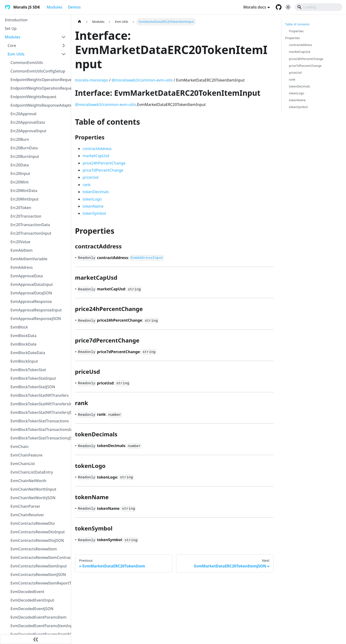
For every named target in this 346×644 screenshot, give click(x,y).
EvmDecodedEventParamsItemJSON (40, 634)
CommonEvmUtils (27, 63)
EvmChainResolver (27, 515)
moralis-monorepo (92, 80)
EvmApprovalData (27, 276)
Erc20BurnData (24, 148)
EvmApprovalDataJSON (31, 293)
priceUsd (90, 177)
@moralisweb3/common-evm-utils (142, 80)
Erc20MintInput (24, 199)
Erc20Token (21, 208)
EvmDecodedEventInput (32, 600)
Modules (55, 7)
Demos (74, 7)
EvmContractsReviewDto (33, 523)
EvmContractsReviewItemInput (39, 566)
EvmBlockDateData (28, 353)
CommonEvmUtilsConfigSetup (38, 71)
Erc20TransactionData (30, 225)
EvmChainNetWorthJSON (33, 498)
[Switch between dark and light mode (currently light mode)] (288, 7)
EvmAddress (22, 267)
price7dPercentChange (103, 170)
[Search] (318, 7)
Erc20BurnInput (25, 156)
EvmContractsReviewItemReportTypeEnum (40, 583)
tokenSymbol (94, 213)
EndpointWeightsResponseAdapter (40, 105)
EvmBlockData (23, 336)
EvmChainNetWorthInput (33, 489)
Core (12, 46)
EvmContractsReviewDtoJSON (37, 540)
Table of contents (297, 24)
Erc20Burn (20, 139)
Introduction (16, 20)
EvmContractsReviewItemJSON (38, 575)
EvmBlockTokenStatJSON (33, 387)
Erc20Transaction (26, 216)
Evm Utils (16, 54)
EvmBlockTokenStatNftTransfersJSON (40, 412)
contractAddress (97, 149)
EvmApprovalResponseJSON (36, 319)
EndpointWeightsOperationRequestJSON (40, 88)
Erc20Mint (20, 182)
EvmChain (19, 447)
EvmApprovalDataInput (32, 284)
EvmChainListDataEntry (32, 472)
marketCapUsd (96, 156)
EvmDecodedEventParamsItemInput (40, 626)
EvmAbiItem (21, 250)
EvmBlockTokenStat (28, 370)
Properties (296, 31)
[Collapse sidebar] (36, 639)
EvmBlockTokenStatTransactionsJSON (40, 438)
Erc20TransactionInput (31, 233)
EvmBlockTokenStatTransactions (40, 421)
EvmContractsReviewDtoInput (38, 532)
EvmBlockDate (23, 344)
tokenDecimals (96, 192)
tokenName (93, 206)
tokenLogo (92, 199)
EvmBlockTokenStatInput (33, 378)
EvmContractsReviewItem (34, 549)
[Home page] (79, 22)
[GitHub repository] (279, 7)
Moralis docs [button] (255, 7)
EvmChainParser (25, 506)
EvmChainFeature (26, 455)
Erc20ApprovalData (28, 122)
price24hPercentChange (104, 163)
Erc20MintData (24, 191)
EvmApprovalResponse (31, 301)
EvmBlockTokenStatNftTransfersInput (40, 404)
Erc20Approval (23, 114)
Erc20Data (20, 165)
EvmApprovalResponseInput (36, 310)
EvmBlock (19, 327)
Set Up (11, 28)
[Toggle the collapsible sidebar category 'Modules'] (64, 37)
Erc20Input (20, 174)
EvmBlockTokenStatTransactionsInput (40, 429)
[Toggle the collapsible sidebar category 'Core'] (64, 46)
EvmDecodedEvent (27, 592)
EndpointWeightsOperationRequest (40, 80)
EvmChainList (23, 464)
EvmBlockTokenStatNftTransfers (40, 395)
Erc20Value (20, 242)
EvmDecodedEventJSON (32, 609)
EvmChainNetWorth (28, 481)
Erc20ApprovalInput (28, 131)
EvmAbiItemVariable (29, 259)
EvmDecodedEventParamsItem (38, 617)
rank (87, 185)
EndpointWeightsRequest (33, 97)
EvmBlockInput (24, 361)
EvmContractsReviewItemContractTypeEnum (40, 557)
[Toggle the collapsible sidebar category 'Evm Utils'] (64, 54)
